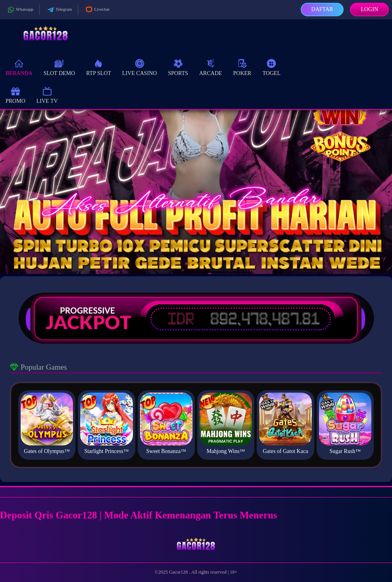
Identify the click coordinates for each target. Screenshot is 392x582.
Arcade (211, 67)
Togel (271, 67)
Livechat (97, 10)
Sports (178, 67)
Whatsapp (20, 10)
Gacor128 (179, 572)
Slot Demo (59, 67)
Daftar (322, 9)
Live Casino (140, 67)
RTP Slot (99, 67)
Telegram (59, 10)
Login (369, 9)
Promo (15, 95)
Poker (242, 67)
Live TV (47, 95)
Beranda (19, 67)
